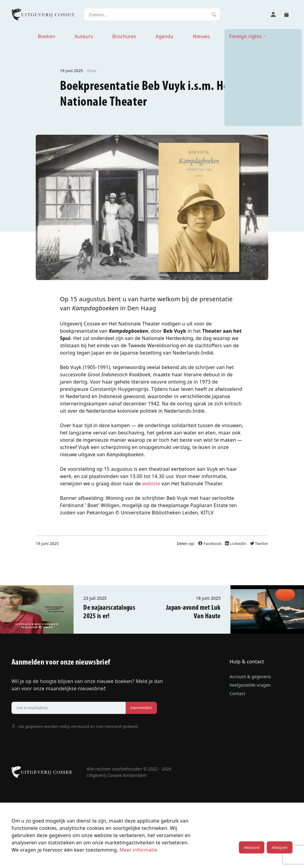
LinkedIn (236, 543)
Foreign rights (246, 36)
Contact (237, 693)
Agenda (164, 36)
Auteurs (84, 36)
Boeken (47, 36)
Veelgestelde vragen (250, 685)
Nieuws (201, 36)
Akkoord (252, 847)
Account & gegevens (250, 677)
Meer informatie (139, 850)
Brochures (124, 36)
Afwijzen (279, 847)
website (151, 484)
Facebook (210, 543)
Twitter (259, 543)
